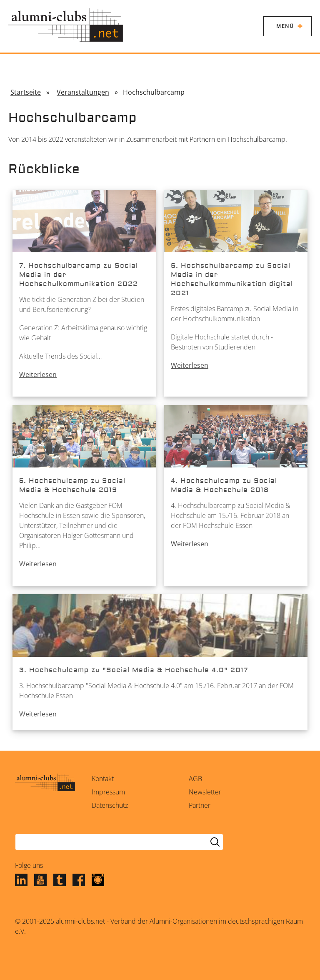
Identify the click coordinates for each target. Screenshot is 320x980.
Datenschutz (110, 805)
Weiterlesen (38, 374)
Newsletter (205, 792)
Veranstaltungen (83, 92)
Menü (285, 26)
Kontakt (103, 779)
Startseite (26, 92)
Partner (200, 805)
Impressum (108, 792)
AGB (195, 779)
